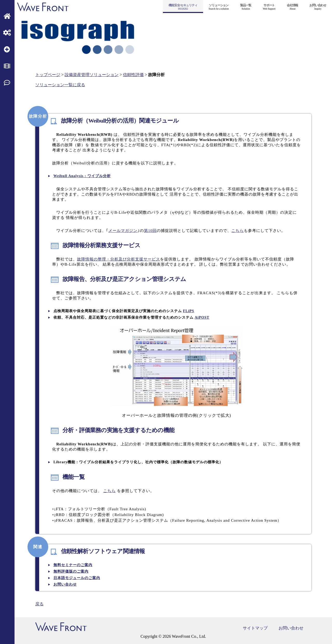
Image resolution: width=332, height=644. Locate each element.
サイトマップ (255, 628)
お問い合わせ (291, 628)
